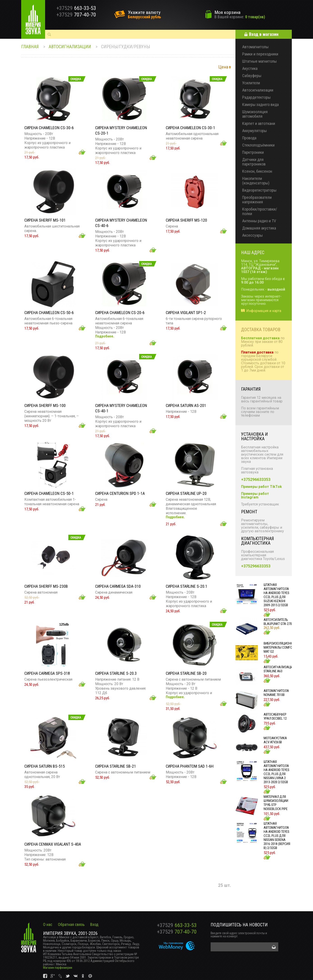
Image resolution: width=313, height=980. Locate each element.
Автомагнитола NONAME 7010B (276, 693)
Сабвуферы (252, 76)
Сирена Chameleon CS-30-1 (190, 128)
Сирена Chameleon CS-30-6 (49, 128)
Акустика (250, 68)
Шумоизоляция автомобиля (255, 114)
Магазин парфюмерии (58, 968)
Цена (223, 67)
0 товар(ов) (255, 17)
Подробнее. (105, 336)
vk (45, 976)
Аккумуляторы (254, 131)
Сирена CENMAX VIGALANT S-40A (53, 844)
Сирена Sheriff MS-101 (45, 220)
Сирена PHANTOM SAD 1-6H (190, 766)
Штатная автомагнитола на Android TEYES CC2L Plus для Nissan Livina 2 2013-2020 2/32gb (276, 772)
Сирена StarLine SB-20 (186, 673)
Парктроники (253, 152)
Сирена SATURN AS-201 (186, 405)
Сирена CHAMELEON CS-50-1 (49, 493)
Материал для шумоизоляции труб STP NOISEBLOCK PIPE (276, 803)
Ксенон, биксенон (257, 171)
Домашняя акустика (259, 228)
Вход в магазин (264, 34)
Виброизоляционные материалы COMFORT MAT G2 (280, 647)
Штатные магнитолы (259, 61)
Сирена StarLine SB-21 (116, 766)
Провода (249, 138)
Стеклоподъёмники (258, 145)
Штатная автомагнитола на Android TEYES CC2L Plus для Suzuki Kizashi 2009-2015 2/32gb (276, 595)
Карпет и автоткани (259, 123)
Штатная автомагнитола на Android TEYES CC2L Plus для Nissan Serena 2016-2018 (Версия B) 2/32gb (277, 836)
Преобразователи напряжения (257, 200)
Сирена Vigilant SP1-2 (186, 313)
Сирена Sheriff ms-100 (45, 405)
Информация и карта (264, 311)
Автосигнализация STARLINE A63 (279, 669)
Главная (30, 47)
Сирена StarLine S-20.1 (186, 586)
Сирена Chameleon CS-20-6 (120, 313)
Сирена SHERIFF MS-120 (186, 220)
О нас (48, 924)
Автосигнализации (70, 47)
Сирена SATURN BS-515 (45, 766)
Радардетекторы (256, 97)
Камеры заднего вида (260, 104)
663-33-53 (177, 925)
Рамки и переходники (260, 54)
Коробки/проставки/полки (260, 211)
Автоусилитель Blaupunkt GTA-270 (278, 622)
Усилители (251, 83)
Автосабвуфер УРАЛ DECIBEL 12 (275, 716)
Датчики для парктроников (254, 162)
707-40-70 (177, 932)
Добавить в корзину (82, 152)
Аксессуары (252, 235)
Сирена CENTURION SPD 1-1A (120, 493)
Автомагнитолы (255, 47)
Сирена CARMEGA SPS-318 (47, 673)
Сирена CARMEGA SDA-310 (118, 586)
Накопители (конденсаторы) (256, 181)
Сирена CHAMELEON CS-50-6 (49, 313)
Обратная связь (71, 924)
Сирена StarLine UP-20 (186, 493)
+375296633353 (256, 479)
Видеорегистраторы (259, 190)
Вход (94, 924)
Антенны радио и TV (259, 221)
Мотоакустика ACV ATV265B (275, 740)
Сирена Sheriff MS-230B (46, 586)
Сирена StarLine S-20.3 (116, 673)
